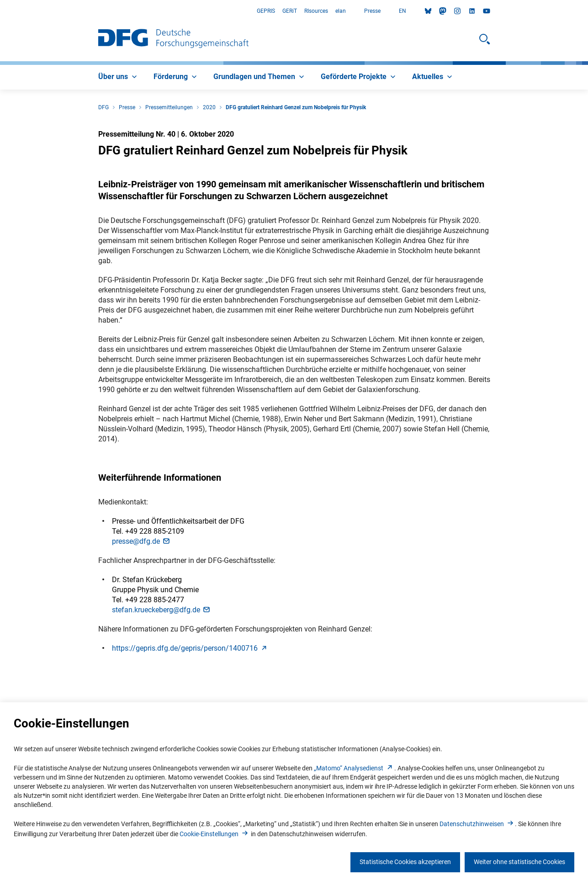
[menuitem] (119, 77)
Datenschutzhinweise (477, 824)
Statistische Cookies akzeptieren (405, 862)
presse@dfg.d (141, 541)
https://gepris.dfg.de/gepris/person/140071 (190, 648)
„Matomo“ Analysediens (354, 768)
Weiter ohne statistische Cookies (519, 862)
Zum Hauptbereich (0, 11)
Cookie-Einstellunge (215, 834)
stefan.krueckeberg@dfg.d (162, 610)
